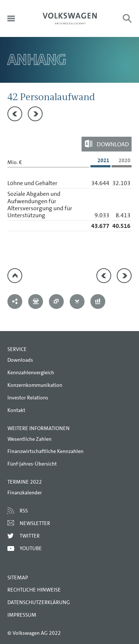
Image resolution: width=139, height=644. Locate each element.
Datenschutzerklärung (39, 602)
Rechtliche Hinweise (34, 590)
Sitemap (18, 577)
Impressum (22, 615)
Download (113, 144)
